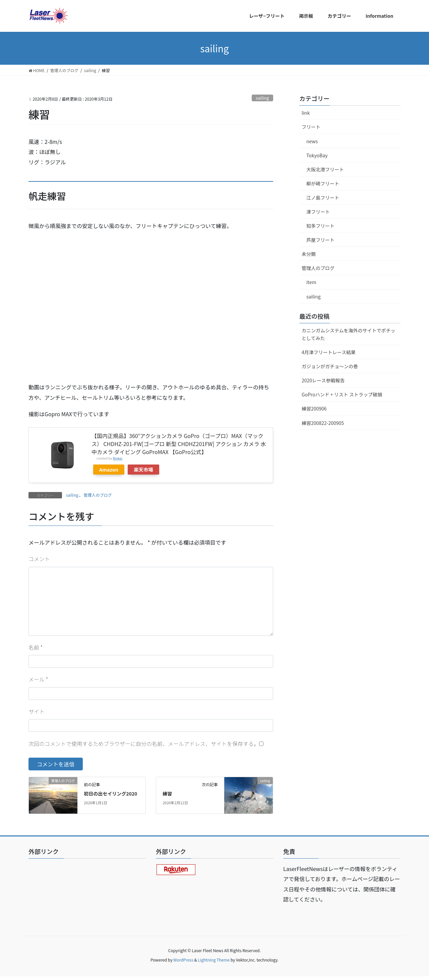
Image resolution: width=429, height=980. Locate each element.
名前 (36, 647)
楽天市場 (143, 469)
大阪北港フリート (325, 169)
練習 (167, 794)
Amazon (109, 469)
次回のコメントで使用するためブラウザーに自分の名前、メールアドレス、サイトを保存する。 (144, 744)
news (312, 141)
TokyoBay (317, 155)
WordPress (183, 960)
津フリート (318, 212)
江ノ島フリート (323, 198)
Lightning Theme (214, 960)
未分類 (309, 254)
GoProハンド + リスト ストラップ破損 (342, 394)
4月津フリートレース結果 (329, 352)
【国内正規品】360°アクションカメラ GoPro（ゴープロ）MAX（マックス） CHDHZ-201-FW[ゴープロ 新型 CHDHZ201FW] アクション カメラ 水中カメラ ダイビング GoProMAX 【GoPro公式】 (179, 444)
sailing (262, 98)
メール (38, 679)
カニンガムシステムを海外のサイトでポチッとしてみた (349, 334)
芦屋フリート (320, 240)
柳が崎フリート (323, 183)
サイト (37, 711)
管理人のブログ (98, 495)
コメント (39, 559)
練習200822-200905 (323, 423)
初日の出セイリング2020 (110, 794)
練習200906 (314, 409)
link (306, 113)
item (311, 282)
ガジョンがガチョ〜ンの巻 (330, 366)
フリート (311, 127)
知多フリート (320, 226)
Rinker (118, 458)
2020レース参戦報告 (323, 380)
